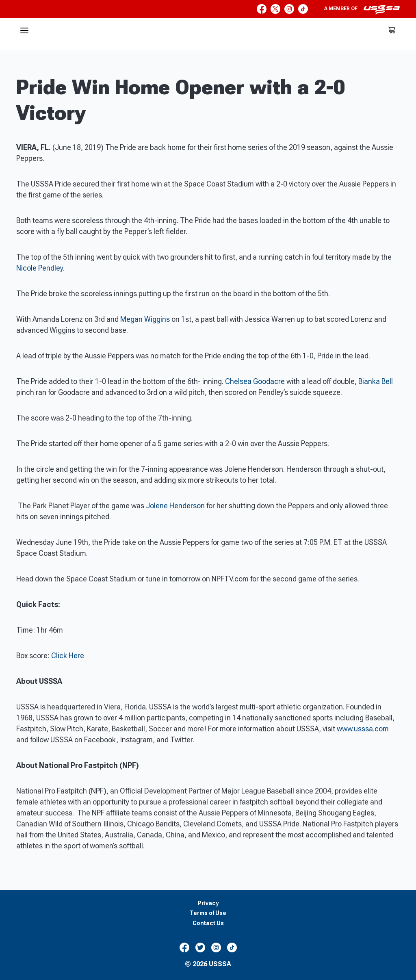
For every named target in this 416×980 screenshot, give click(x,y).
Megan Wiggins (145, 319)
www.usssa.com (363, 729)
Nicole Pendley (40, 268)
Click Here (68, 656)
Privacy (208, 903)
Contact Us (208, 923)
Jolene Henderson (175, 506)
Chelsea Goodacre (255, 381)
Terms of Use (208, 913)
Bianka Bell (376, 381)
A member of (362, 10)
